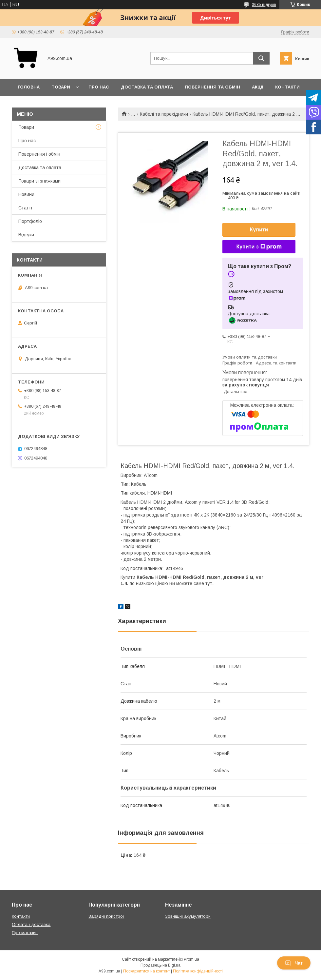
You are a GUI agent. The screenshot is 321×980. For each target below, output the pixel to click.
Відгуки (26, 235)
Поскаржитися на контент (147, 971)
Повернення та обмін (212, 87)
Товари (61, 87)
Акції (258, 87)
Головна (29, 87)
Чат (294, 963)
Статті (25, 208)
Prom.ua (191, 959)
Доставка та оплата (147, 87)
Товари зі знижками (39, 181)
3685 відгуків (264, 5)
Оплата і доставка (31, 924)
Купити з (259, 247)
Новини (26, 194)
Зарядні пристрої (106, 916)
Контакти (287, 87)
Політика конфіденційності (198, 971)
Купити (259, 230)
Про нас (99, 87)
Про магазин (25, 933)
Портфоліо (30, 221)
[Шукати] (261, 58)
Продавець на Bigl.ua (160, 965)
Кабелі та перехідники (164, 114)
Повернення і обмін (39, 154)
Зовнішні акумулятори (188, 916)
